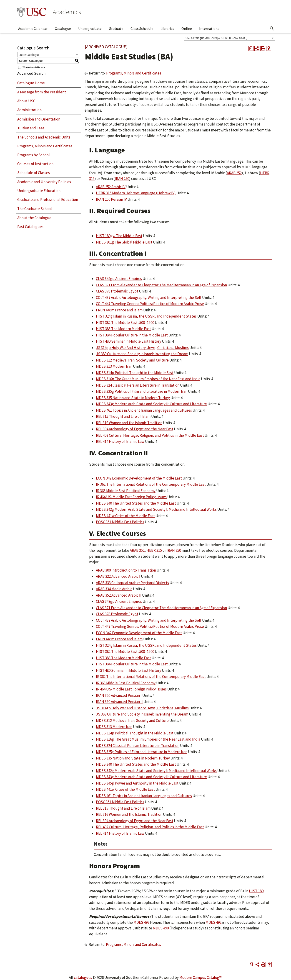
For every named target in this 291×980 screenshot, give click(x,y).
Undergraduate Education (39, 191)
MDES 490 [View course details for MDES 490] (161, 928)
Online (187, 28)
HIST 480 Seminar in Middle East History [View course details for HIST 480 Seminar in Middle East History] (129, 341)
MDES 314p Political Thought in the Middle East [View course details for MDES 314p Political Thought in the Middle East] (135, 373)
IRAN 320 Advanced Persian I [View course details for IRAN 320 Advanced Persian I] (119, 695)
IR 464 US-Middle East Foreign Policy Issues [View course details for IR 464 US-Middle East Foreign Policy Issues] (131, 497)
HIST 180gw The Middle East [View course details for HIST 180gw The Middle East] (119, 236)
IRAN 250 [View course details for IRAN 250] (122, 179)
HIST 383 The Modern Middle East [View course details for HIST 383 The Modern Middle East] (123, 329)
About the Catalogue (34, 218)
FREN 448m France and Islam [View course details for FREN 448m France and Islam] (119, 310)
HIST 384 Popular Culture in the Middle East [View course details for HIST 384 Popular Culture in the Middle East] (132, 335)
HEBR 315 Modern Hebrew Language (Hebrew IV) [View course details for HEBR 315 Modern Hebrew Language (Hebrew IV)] (136, 193)
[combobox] (230, 38)
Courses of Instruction (35, 164)
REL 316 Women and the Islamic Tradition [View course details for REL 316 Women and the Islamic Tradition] (129, 423)
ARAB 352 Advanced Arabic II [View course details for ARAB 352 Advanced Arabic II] (119, 595)
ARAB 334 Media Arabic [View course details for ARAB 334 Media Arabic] (114, 589)
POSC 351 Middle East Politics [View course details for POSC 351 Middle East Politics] (120, 522)
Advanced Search (31, 73)
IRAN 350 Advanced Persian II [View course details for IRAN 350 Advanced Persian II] (119, 702)
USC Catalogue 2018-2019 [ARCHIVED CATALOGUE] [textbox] (216, 38)
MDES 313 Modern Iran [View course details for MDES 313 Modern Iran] (114, 366)
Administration (29, 110)
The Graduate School (35, 209)
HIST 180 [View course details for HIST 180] (256, 891)
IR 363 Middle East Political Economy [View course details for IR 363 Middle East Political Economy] (126, 491)
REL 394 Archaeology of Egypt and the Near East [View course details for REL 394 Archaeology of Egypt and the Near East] (135, 429)
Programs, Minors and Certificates (45, 146)
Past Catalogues (30, 227)
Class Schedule (142, 28)
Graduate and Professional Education (48, 200)
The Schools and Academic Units (44, 137)
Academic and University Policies (44, 182)
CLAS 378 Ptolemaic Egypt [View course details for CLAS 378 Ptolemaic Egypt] (117, 291)
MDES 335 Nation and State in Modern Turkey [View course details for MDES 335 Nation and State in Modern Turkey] (133, 398)
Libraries (167, 28)
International (210, 28)
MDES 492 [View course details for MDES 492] (141, 922)
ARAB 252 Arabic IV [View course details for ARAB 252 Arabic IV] (111, 187)
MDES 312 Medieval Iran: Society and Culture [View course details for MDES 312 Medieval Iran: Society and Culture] (132, 360)
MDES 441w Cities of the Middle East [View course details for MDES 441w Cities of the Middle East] (125, 516)
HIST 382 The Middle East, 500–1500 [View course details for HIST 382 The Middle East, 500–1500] (125, 323)
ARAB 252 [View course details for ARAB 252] (234, 173)
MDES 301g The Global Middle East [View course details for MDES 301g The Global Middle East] (124, 242)
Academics (67, 12)
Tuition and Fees (31, 128)
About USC (26, 101)
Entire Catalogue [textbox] (29, 55)
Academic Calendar (33, 28)
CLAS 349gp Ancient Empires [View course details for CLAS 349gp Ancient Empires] (119, 279)
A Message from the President (42, 92)
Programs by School (34, 155)
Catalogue (63, 28)
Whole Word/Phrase (34, 67)
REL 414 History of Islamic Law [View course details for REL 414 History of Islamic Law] (120, 441)
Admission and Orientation (39, 119)
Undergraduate (90, 28)
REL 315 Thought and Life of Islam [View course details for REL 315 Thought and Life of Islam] (123, 416)
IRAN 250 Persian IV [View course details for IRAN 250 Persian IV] (111, 199)
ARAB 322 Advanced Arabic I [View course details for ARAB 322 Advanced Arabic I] (118, 576)
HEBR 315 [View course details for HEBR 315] (154, 550)
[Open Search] (272, 28)
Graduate (116, 28)
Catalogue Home (31, 83)
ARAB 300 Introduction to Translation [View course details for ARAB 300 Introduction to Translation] (126, 570)
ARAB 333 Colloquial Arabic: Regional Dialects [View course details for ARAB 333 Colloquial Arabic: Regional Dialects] (132, 583)
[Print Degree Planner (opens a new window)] (251, 48)
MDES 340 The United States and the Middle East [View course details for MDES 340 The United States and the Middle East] (136, 503)
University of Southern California (32, 12)
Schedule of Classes (34, 173)
